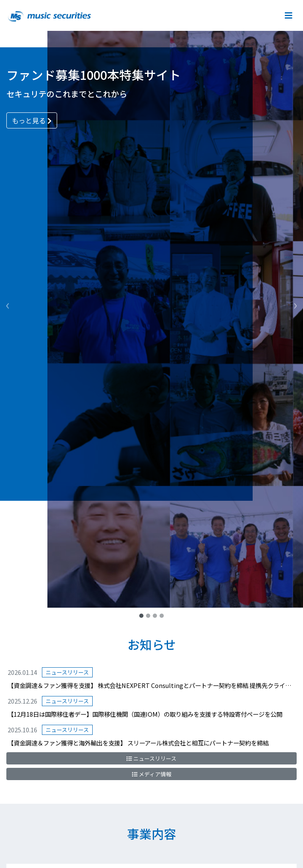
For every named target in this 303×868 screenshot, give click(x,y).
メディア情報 (152, 774)
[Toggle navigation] (288, 15)
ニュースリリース (151, 758)
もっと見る (32, 120)
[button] (8, 304)
